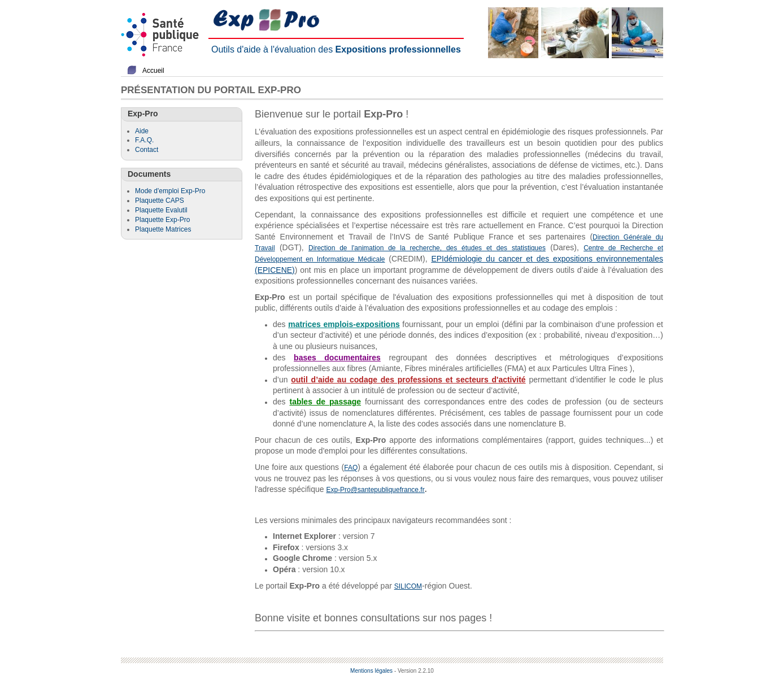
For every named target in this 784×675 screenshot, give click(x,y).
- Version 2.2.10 (414, 671)
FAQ (351, 468)
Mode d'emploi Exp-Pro (170, 191)
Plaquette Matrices (163, 229)
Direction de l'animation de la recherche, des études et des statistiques (427, 248)
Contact (147, 150)
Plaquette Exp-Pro (162, 220)
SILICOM (408, 586)
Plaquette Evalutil (161, 210)
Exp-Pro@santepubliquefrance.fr (375, 490)
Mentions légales (371, 671)
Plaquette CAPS (160, 201)
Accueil (153, 71)
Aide (142, 131)
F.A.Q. (144, 140)
